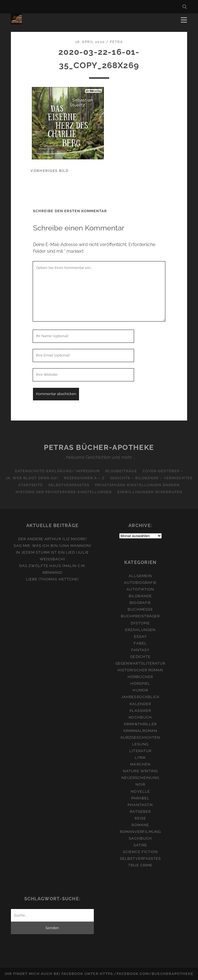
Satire (140, 845)
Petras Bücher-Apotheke (99, 447)
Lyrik (140, 758)
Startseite (31, 485)
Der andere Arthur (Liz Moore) (52, 539)
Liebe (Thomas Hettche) (52, 579)
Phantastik (140, 805)
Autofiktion (140, 589)
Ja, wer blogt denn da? (32, 478)
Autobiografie (140, 583)
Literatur (140, 751)
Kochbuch (140, 717)
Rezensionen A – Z (84, 478)
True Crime (140, 865)
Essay (140, 637)
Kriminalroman (140, 731)
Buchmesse (140, 609)
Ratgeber (140, 812)
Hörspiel (140, 683)
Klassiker (140, 711)
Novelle (140, 791)
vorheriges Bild (49, 171)
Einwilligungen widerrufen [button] (150, 492)
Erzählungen (140, 630)
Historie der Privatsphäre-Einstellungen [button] (64, 492)
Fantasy (140, 650)
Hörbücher (140, 677)
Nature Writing (140, 771)
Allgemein (140, 576)
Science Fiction (140, 852)
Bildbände (140, 596)
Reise (140, 818)
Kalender (140, 704)
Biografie (140, 603)
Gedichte (140, 657)
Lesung (140, 744)
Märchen (140, 764)
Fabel (140, 643)
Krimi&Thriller (140, 724)
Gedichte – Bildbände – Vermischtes (151, 478)
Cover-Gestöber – (163, 471)
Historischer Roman (140, 670)
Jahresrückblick (140, 697)
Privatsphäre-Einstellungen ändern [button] (137, 485)
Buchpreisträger (140, 616)
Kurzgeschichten (140, 737)
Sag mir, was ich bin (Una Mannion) (52, 546)
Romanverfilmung (140, 832)
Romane (140, 825)
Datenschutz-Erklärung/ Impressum (57, 471)
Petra (116, 42)
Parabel (140, 798)
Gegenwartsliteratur (140, 663)
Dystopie (140, 623)
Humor (140, 690)
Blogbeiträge (121, 471)
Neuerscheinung (140, 778)
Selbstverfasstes (69, 485)
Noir (140, 784)
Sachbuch (140, 838)
